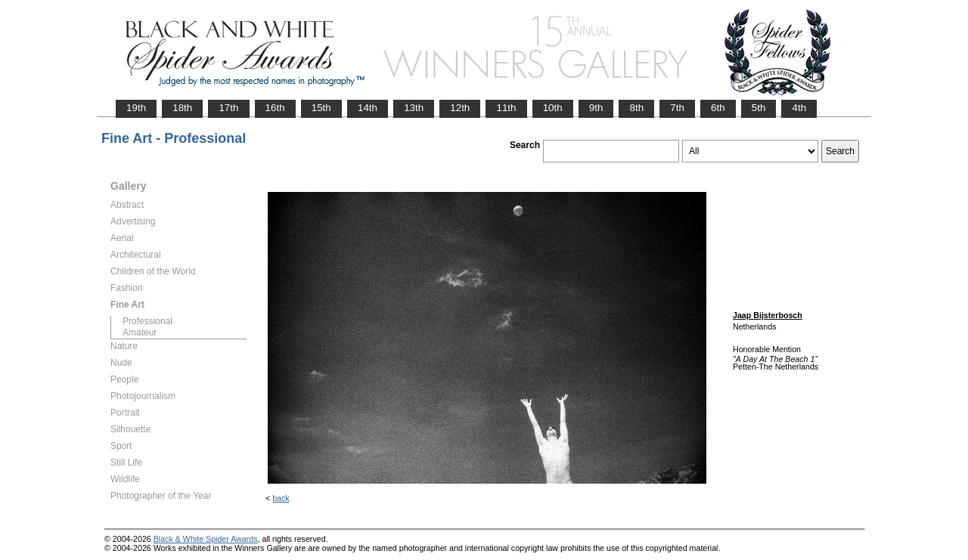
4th (799, 108)
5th (759, 108)
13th (414, 108)
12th (460, 108)
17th (228, 108)
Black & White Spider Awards (206, 539)
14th (368, 108)
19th (136, 108)
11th (506, 108)
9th (596, 108)
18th (182, 108)
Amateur (140, 333)
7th (677, 108)
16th (275, 108)
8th (636, 108)
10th (553, 108)
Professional (147, 321)
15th (321, 108)
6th (718, 108)
